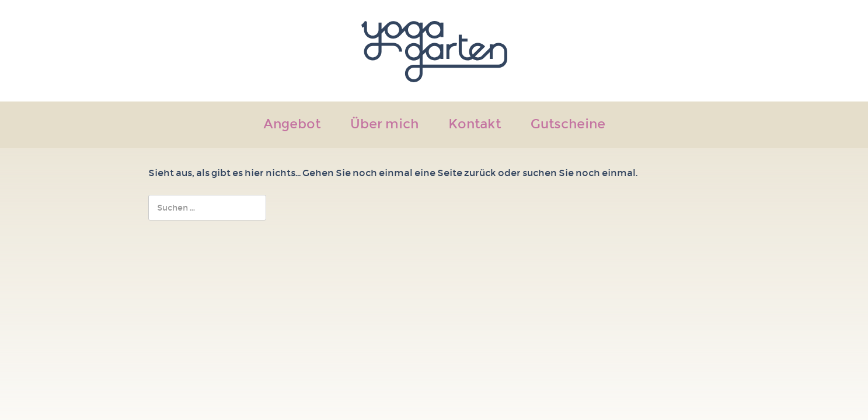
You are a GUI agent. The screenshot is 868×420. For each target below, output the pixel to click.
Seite (450, 173)
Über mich (384, 125)
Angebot (292, 125)
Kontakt (475, 125)
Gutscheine (568, 125)
